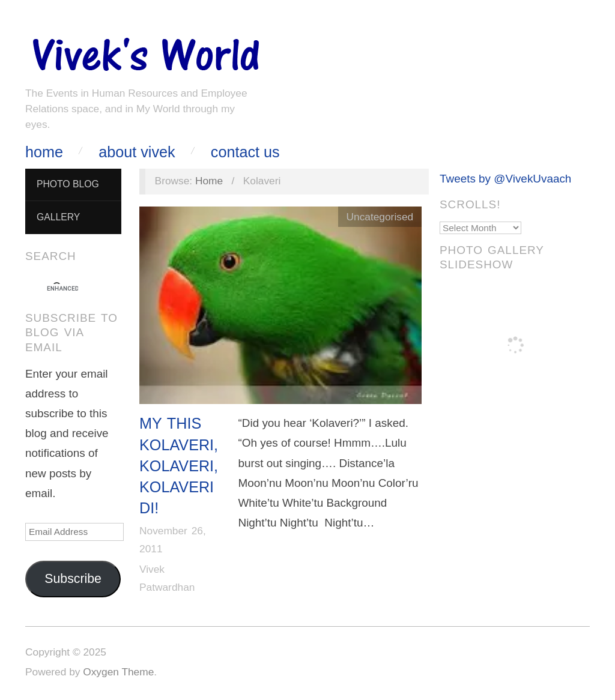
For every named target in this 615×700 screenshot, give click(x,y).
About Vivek (137, 152)
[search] (62, 289)
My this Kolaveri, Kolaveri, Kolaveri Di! (179, 466)
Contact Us (245, 152)
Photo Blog (68, 184)
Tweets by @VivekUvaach (505, 179)
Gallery (58, 217)
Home (44, 152)
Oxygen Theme (118, 672)
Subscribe (73, 579)
